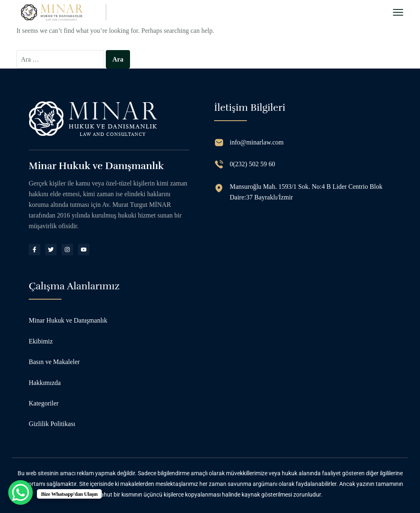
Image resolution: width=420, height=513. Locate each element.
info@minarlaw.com (257, 142)
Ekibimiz (41, 341)
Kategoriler (44, 403)
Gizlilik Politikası (52, 424)
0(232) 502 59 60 (252, 164)
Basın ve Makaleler (54, 362)
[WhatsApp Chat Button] (21, 492)
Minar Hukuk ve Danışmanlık (68, 320)
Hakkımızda (45, 383)
